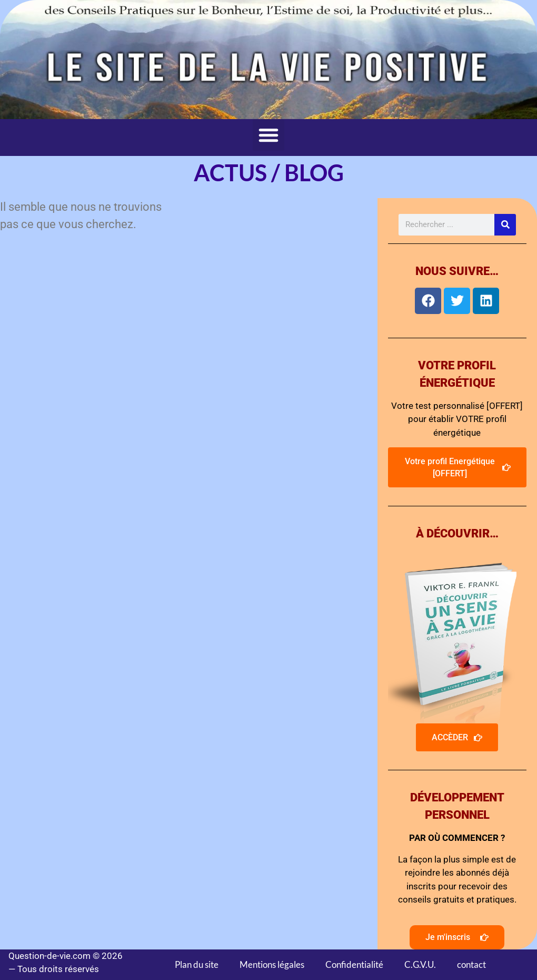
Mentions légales (272, 964)
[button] (268, 135)
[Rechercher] (505, 225)
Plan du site (197, 964)
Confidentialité (354, 964)
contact (471, 964)
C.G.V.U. (420, 964)
